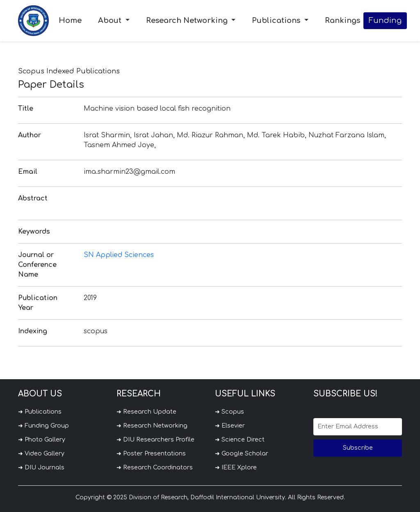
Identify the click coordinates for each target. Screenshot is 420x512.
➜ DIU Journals (41, 467)
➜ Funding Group (43, 426)
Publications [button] (277, 20)
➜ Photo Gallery (42, 439)
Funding (385, 20)
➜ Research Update (146, 412)
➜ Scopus (229, 412)
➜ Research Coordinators (155, 467)
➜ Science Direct (240, 439)
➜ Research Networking (152, 426)
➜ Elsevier (230, 426)
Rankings (342, 20)
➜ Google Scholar (242, 453)
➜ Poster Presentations (151, 453)
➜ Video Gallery (41, 453)
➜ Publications (40, 412)
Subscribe (358, 448)
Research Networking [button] (188, 20)
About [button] (111, 20)
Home (70, 20)
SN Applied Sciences (119, 255)
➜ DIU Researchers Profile (155, 439)
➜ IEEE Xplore (236, 467)
